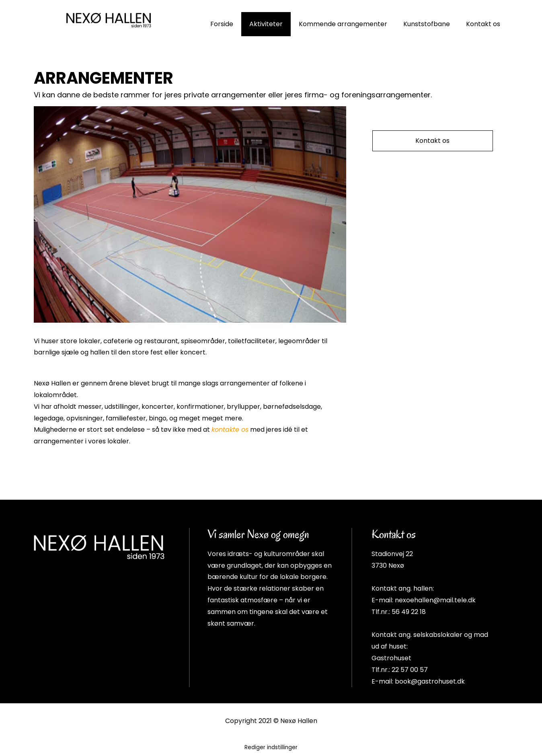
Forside (222, 24)
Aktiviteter (266, 24)
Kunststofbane (427, 24)
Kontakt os (483, 24)
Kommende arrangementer (343, 24)
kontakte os (230, 429)
